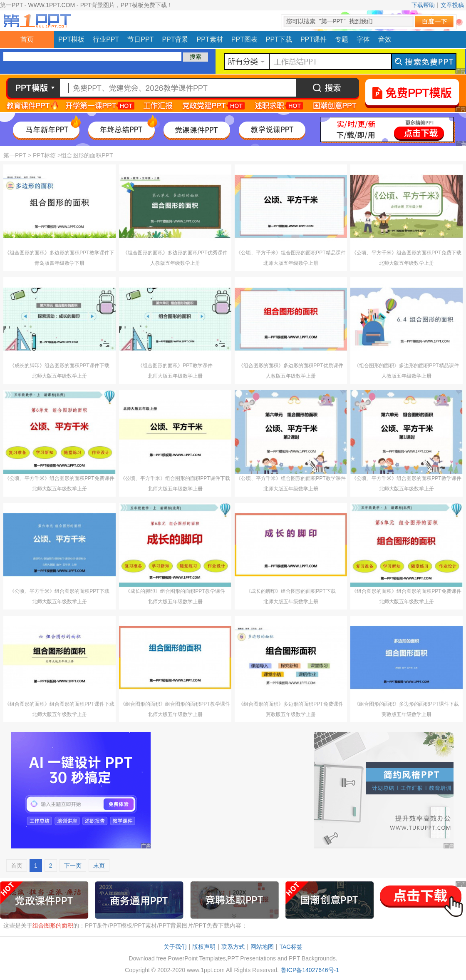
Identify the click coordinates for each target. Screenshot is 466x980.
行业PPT (106, 39)
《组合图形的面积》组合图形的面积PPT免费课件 (406, 591)
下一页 (73, 866)
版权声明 (204, 947)
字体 (363, 39)
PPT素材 (210, 39)
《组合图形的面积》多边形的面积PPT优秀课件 (175, 253)
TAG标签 (291, 947)
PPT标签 (44, 155)
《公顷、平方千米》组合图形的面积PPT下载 (59, 591)
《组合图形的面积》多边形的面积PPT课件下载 (406, 704)
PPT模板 (71, 39)
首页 (27, 39)
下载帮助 (423, 5)
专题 (342, 39)
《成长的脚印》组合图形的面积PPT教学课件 (175, 591)
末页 (99, 866)
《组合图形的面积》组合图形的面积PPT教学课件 (175, 704)
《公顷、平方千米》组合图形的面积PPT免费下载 (406, 253)
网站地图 (262, 947)
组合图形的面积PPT (87, 155)
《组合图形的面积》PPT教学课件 (175, 366)
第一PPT (15, 155)
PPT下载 (279, 39)
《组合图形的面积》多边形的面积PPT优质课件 (291, 366)
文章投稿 (452, 5)
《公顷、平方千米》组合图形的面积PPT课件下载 (175, 478)
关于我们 (175, 947)
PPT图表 (244, 39)
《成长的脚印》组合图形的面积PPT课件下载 (59, 366)
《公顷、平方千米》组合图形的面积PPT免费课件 (59, 478)
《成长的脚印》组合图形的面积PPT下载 (291, 591)
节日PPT (140, 39)
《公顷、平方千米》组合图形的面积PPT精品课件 (291, 253)
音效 (385, 39)
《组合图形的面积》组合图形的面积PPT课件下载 (59, 704)
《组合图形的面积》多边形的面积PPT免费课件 (291, 704)
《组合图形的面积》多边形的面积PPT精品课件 (406, 366)
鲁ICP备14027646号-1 (310, 970)
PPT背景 (175, 39)
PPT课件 (314, 39)
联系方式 (233, 947)
